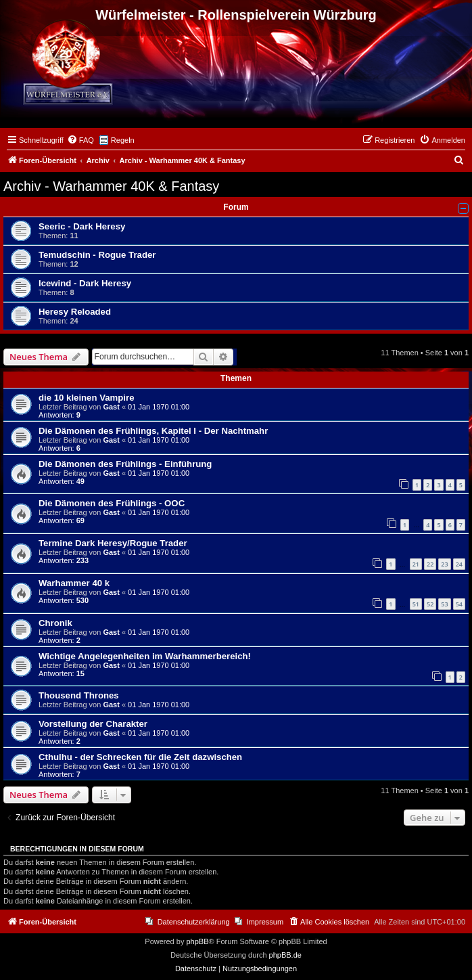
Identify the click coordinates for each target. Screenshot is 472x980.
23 (444, 564)
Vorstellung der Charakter (93, 724)
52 (430, 604)
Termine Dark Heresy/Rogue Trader (113, 543)
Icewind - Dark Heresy (85, 283)
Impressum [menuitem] (265, 922)
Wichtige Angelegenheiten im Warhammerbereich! (145, 656)
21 (416, 564)
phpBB (197, 941)
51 (416, 604)
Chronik (55, 623)
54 (459, 604)
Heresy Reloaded (75, 312)
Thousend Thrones (79, 695)
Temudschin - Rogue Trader (97, 255)
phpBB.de (285, 955)
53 (444, 604)
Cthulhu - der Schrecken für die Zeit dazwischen (140, 757)
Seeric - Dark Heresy (82, 226)
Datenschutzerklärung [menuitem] (194, 922)
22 (430, 564)
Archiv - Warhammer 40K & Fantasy (111, 186)
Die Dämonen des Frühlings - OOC (112, 503)
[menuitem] (80, 140)
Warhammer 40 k (74, 583)
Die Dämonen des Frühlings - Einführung (125, 464)
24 (459, 564)
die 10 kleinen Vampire (86, 398)
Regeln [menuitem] (123, 140)
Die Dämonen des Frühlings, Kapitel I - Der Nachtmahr (153, 431)
